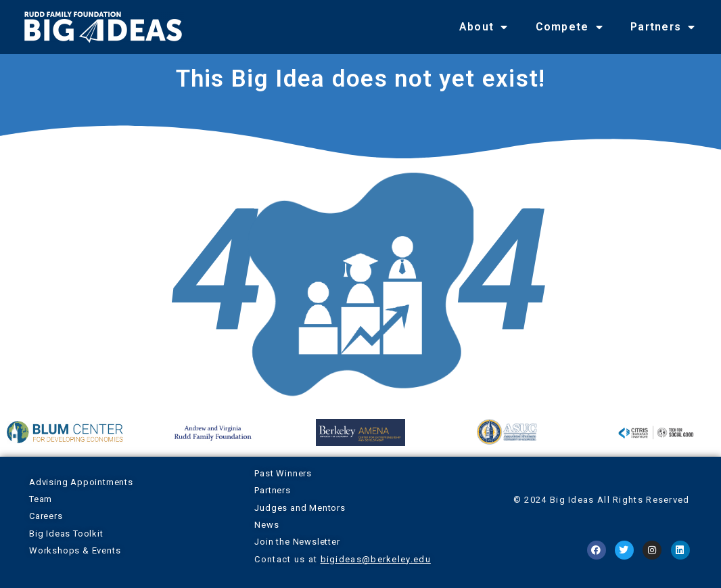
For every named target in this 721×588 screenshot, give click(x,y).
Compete (569, 27)
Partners (663, 27)
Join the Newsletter (297, 542)
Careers (46, 516)
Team (41, 499)
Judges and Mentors (300, 508)
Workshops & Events (75, 550)
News (266, 525)
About (484, 27)
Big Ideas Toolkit (66, 534)
